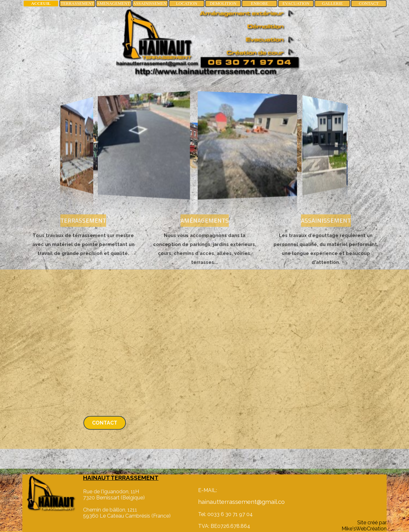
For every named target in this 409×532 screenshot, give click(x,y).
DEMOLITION (223, 3)
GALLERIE (332, 3)
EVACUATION (296, 3)
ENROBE (259, 3)
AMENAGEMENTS (114, 3)
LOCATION (187, 3)
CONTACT (369, 3)
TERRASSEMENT (77, 3)
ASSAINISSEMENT (151, 3)
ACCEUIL (41, 3)
